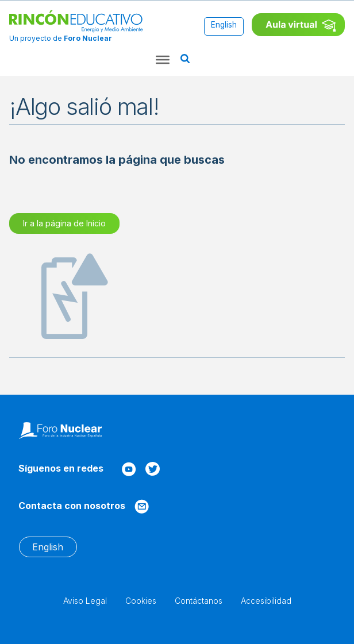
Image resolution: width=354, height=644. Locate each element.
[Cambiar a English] (224, 26)
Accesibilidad (266, 601)
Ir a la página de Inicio (64, 223)
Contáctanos (199, 601)
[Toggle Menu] (163, 60)
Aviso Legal (85, 601)
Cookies (141, 601)
